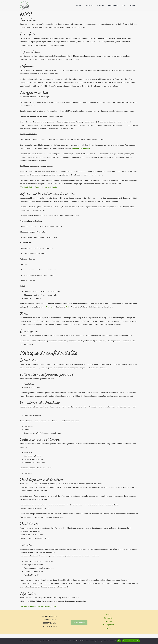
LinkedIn (53, 187)
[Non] (155, 641)
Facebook (24, 187)
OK (119, 641)
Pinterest (46, 187)
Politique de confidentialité (131, 641)
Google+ (38, 187)
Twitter (31, 187)
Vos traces (50, 307)
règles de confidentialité (81, 148)
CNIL (67, 307)
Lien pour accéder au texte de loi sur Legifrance (38, 607)
